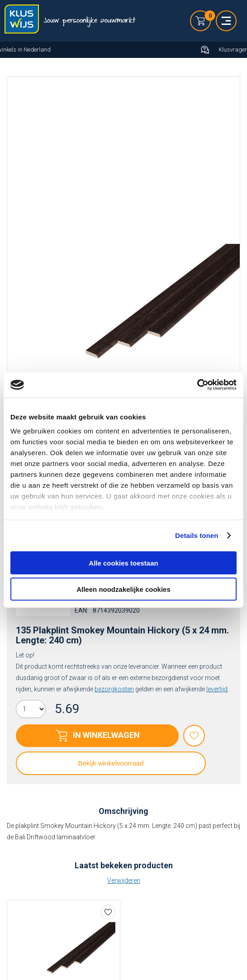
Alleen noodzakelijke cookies (123, 589)
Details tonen (197, 535)
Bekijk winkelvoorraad (111, 763)
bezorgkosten (114, 689)
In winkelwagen (106, 735)
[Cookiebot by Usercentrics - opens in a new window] (197, 385)
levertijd (217, 689)
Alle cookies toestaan (123, 563)
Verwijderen (124, 880)
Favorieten (194, 736)
